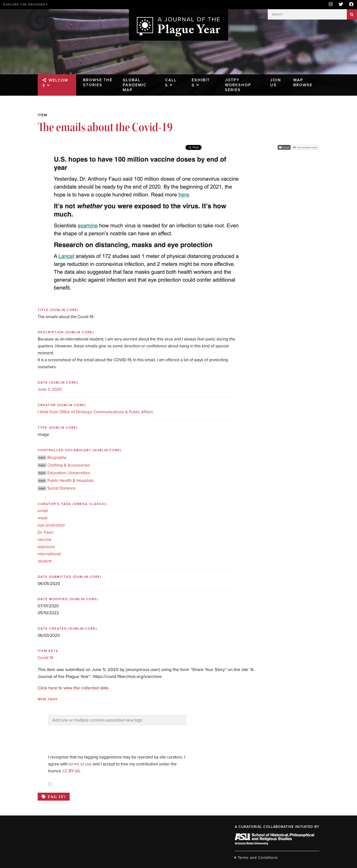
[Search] (307, 14)
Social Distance (61, 488)
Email (285, 147)
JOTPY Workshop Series (238, 85)
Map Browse (302, 82)
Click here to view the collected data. (73, 688)
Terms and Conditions (256, 858)
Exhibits (202, 80)
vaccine (45, 540)
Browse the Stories (94, 85)
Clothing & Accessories (69, 465)
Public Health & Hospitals (71, 481)
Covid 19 (45, 658)
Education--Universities (69, 473)
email (43, 511)
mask (43, 518)
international (49, 554)
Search (352, 14)
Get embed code (307, 147)
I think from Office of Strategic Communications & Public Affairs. (96, 412)
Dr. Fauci (46, 532)
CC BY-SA (71, 771)
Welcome (60, 80)
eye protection (51, 525)
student (45, 561)
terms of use (80, 764)
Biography (57, 458)
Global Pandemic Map (135, 85)
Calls (171, 80)
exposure (46, 547)
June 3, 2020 (50, 389)
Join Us (274, 82)
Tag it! (57, 797)
